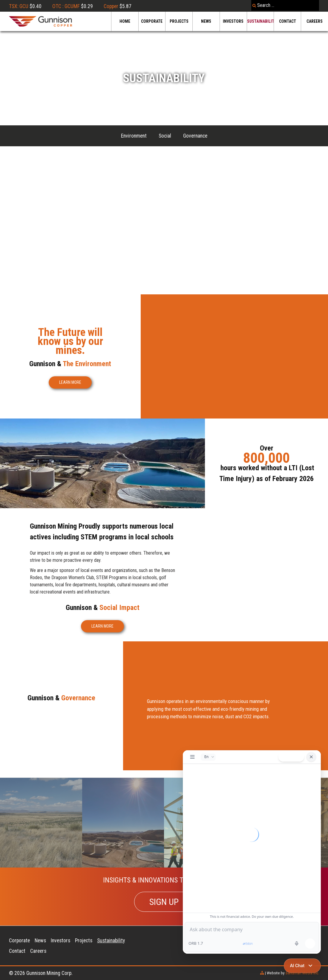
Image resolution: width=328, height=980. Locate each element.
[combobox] (285, 5)
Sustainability (260, 21)
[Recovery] (41, 823)
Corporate (152, 21)
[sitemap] (262, 973)
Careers (315, 21)
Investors (233, 21)
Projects (179, 21)
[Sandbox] (123, 823)
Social (165, 136)
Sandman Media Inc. (302, 973)
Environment (134, 136)
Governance (195, 136)
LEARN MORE (70, 382)
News (206, 21)
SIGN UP (164, 902)
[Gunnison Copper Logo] (40, 21)
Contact (288, 21)
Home (125, 21)
